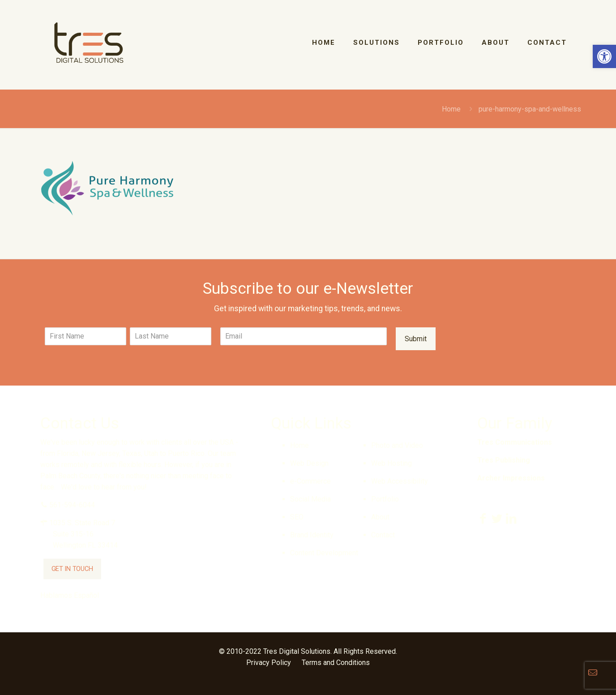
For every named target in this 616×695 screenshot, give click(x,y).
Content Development (324, 553)
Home (451, 109)
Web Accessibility (400, 481)
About (380, 517)
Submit (416, 339)
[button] (604, 56)
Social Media (310, 499)
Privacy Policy (269, 663)
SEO (297, 517)
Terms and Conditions (336, 663)
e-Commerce (310, 481)
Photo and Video (397, 445)
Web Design (309, 463)
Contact (383, 535)
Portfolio (385, 499)
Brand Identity (312, 535)
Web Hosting (391, 463)
